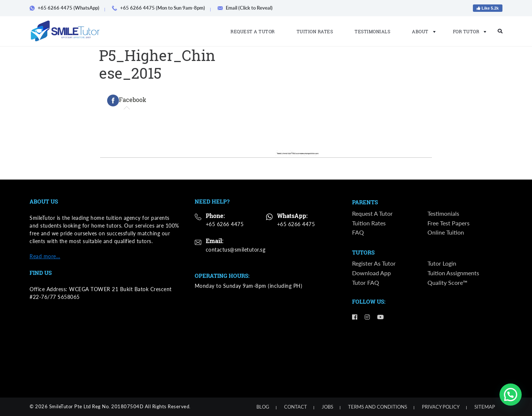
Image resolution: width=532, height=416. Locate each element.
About (422, 31)
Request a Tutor (253, 31)
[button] (511, 395)
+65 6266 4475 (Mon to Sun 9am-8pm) (161, 8)
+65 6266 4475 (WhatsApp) (67, 8)
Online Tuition (446, 232)
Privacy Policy (441, 407)
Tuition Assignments (453, 273)
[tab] (127, 100)
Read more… (45, 256)
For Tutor (468, 31)
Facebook (127, 100)
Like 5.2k (488, 8)
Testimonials (372, 31)
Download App (371, 273)
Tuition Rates (315, 31)
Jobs (328, 407)
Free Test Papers (449, 223)
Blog (263, 407)
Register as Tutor (374, 264)
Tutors (363, 253)
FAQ (358, 232)
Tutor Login (442, 264)
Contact (296, 407)
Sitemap (485, 407)
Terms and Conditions (378, 407)
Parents (365, 202)
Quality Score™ (447, 282)
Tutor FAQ (366, 282)
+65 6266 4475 (225, 224)
